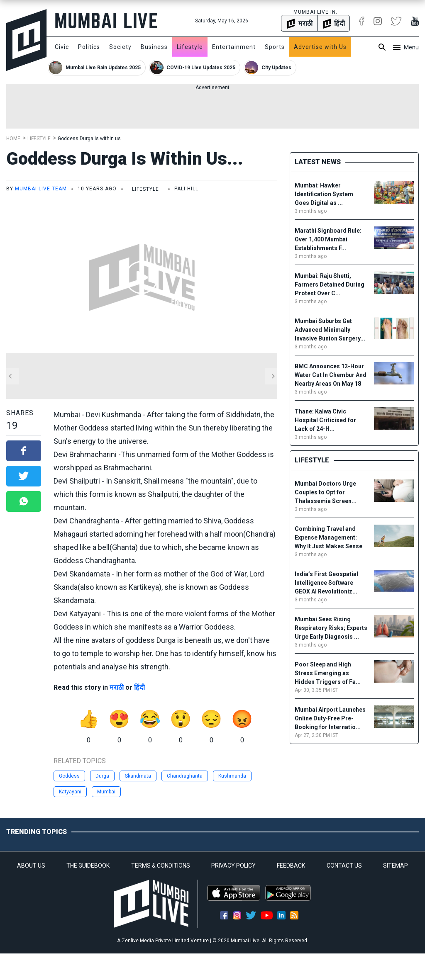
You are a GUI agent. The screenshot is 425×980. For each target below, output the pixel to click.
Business (154, 47)
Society (120, 47)
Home (13, 139)
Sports (275, 47)
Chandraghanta (185, 776)
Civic (62, 47)
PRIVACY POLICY (233, 866)
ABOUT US (31, 866)
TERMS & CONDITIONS (161, 866)
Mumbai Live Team (41, 189)
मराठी (117, 687)
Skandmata (138, 776)
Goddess (69, 776)
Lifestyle (190, 47)
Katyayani (70, 792)
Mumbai (106, 792)
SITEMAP (396, 866)
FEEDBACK (291, 866)
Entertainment (234, 47)
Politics (89, 47)
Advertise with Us (320, 47)
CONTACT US (344, 866)
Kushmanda (232, 776)
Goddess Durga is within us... (91, 139)
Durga (102, 776)
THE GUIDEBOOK (88, 866)
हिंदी (139, 687)
